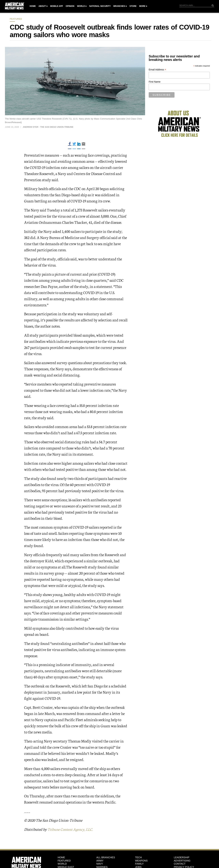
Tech (138, 857)
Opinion (70, 6)
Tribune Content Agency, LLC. (71, 829)
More (142, 6)
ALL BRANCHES (106, 857)
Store (133, 6)
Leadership (182, 857)
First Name (154, 82)
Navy (100, 864)
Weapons (141, 861)
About (42, 6)
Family (139, 864)
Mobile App (57, 6)
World (81, 6)
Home (33, 6)
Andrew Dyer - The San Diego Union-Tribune (48, 127)
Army (100, 861)
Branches (119, 6)
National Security (100, 6)
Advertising (182, 861)
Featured (16, 19)
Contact (180, 864)
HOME (61, 857)
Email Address (157, 70)
